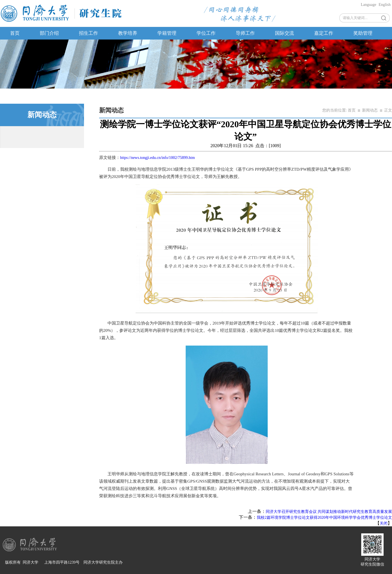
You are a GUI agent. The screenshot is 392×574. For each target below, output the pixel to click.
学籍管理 (167, 33)
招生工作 (88, 33)
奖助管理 (363, 33)
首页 (15, 33)
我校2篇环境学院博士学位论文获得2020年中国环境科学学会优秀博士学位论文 (324, 518)
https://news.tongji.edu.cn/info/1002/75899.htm (158, 158)
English (385, 5)
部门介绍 (49, 33)
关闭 (384, 523)
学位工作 (206, 33)
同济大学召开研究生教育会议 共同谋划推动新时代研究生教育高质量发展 (329, 512)
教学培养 (128, 33)
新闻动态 (370, 110)
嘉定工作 (324, 33)
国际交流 (284, 33)
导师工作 (245, 33)
